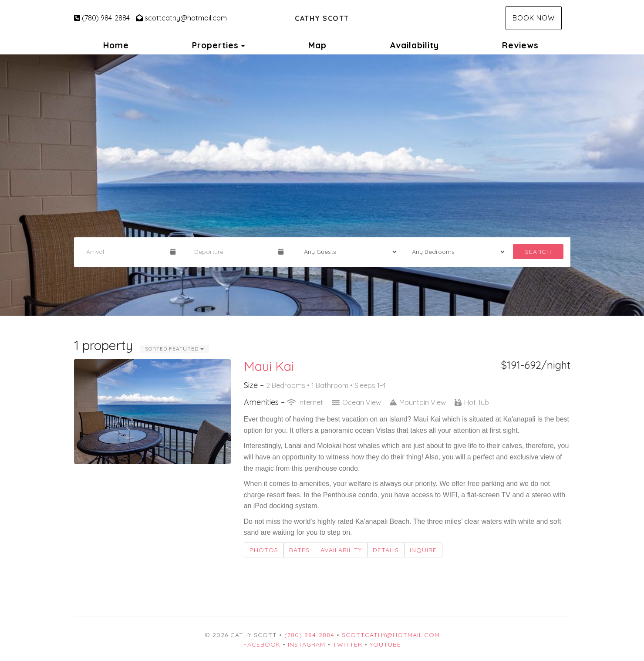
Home (116, 45)
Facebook (262, 644)
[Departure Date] (233, 252)
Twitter (347, 644)
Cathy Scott (322, 18)
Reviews (520, 45)
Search (538, 252)
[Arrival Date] (125, 252)
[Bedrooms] (455, 252)
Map (317, 45)
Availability (414, 45)
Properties (215, 45)
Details (386, 550)
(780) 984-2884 (102, 18)
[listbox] (322, 185)
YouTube (385, 644)
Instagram (307, 644)
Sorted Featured (174, 349)
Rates (299, 550)
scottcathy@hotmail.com (181, 18)
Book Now (534, 18)
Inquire (423, 550)
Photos (264, 550)
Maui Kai (269, 366)
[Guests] (347, 252)
